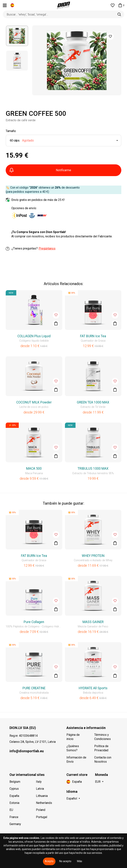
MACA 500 (34, 469)
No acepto (65, 861)
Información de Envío (76, 760)
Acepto (49, 861)
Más (80, 861)
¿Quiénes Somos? (73, 748)
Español (72, 798)
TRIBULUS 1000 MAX (93, 469)
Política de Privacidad (101, 748)
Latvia (40, 789)
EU (11, 810)
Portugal (42, 817)
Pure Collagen (34, 622)
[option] (17, 36)
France (14, 817)
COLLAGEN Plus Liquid (34, 336)
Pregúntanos (47, 248)
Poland (41, 810)
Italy (39, 782)
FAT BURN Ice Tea (93, 336)
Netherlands (44, 803)
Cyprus (14, 789)
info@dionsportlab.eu (27, 751)
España (14, 796)
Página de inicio (73, 737)
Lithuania (42, 796)
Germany (15, 824)
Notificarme (40, 170)
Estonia (14, 803)
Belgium (15, 782)
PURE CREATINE (34, 688)
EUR (98, 782)
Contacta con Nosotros (103, 760)
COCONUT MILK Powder (34, 402)
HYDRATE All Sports (93, 688)
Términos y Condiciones (102, 737)
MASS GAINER (93, 622)
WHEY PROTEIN (93, 556)
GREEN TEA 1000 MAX (93, 402)
